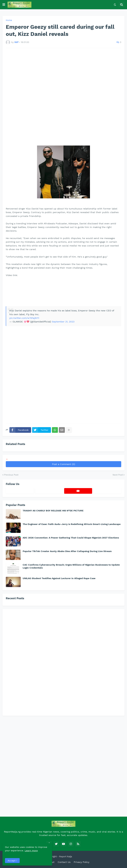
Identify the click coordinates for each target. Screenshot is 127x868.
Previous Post (11, 475)
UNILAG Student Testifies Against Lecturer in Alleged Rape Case (59, 578)
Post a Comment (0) (64, 464)
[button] (4, 5)
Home (9, 20)
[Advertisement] (63, 97)
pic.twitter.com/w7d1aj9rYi (24, 318)
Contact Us (64, 862)
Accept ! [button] (12, 861)
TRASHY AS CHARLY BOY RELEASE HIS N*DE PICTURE (53, 511)
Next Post (118, 475)
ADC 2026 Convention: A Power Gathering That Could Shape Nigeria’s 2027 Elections (71, 538)
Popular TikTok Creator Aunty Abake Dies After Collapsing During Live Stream (67, 551)
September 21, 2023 (63, 322)
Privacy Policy (82, 862)
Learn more (31, 850)
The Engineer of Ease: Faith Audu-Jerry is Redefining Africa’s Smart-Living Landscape (72, 524)
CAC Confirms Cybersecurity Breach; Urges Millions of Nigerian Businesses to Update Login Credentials (71, 566)
